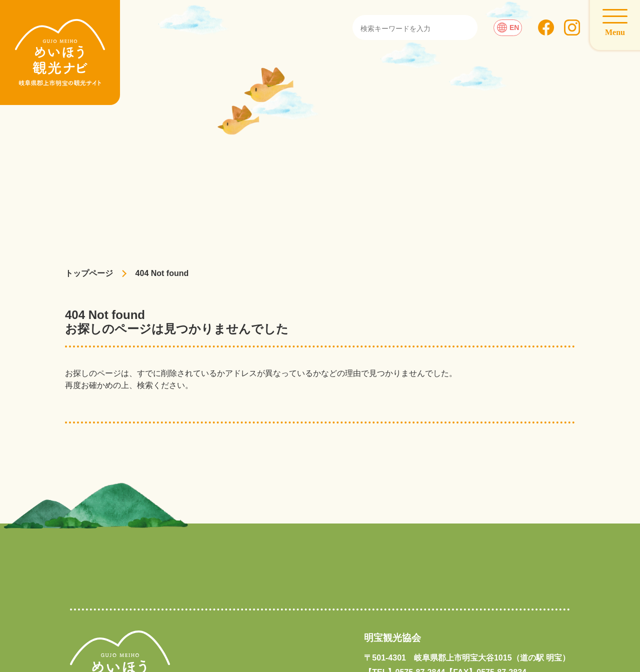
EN (508, 27)
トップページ (89, 273)
